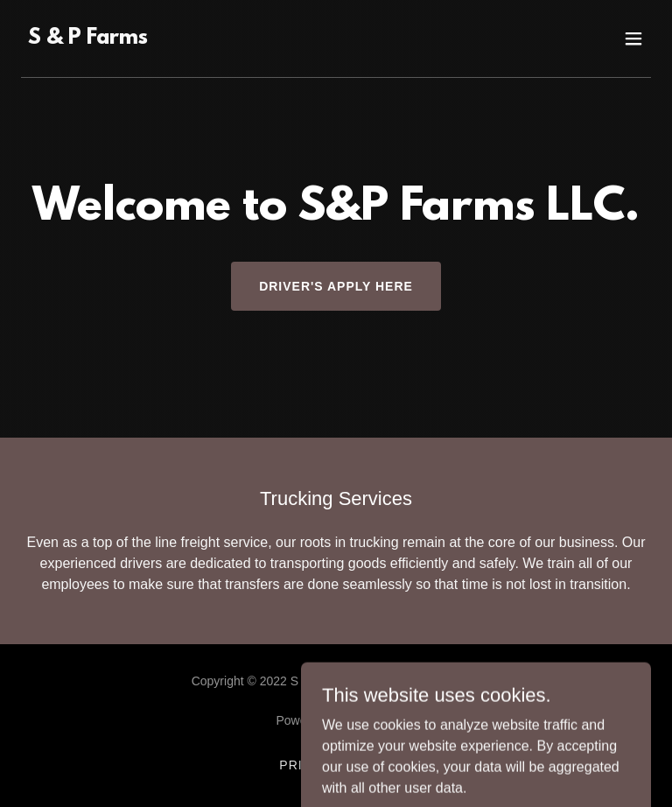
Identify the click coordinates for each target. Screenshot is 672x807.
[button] (633, 39)
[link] (88, 39)
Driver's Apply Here (336, 286)
